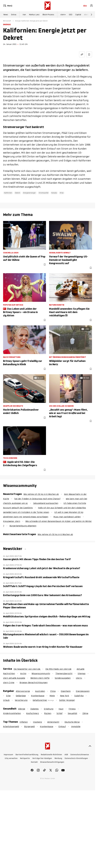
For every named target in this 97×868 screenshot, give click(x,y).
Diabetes (35, 709)
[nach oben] (90, 746)
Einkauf (62, 726)
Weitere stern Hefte (40, 678)
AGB (66, 755)
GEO (71, 15)
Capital (78, 15)
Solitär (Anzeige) (67, 700)
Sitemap (82, 673)
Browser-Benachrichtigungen (34, 682)
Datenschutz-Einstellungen (76, 758)
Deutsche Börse (72, 722)
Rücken (48, 713)
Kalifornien (8, 193)
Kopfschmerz (33, 713)
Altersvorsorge (23, 691)
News (6, 15)
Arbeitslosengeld (11, 726)
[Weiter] (91, 15)
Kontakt (34, 762)
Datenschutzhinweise (80, 755)
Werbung (58, 758)
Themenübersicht (64, 673)
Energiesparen (83, 691)
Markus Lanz (34, 15)
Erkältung (49, 709)
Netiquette (25, 758)
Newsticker (13, 549)
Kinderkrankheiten (12, 713)
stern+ (63, 15)
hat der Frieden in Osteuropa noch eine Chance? (37, 499)
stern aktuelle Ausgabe (14, 678)
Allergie (22, 709)
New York (65, 696)
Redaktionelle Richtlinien (51, 755)
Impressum (8, 755)
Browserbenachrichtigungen (52, 762)
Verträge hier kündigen (42, 758)
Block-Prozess (48, 15)
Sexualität (72, 713)
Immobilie (76, 726)
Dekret (18, 193)
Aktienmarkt (53, 722)
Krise (62, 193)
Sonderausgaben (63, 678)
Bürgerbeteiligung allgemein (23, 526)
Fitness (72, 709)
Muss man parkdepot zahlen (67, 517)
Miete (52, 696)
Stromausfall (44, 193)
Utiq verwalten (11, 758)
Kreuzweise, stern (12, 521)
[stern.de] (48, 6)
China (53, 691)
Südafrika (79, 696)
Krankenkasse (38, 696)
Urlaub (6, 700)
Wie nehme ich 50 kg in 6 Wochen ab (41, 494)
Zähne (85, 713)
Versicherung (21, 700)
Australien (40, 691)
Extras (14, 15)
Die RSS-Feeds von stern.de (58, 669)
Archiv (23, 673)
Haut (61, 709)
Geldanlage (21, 696)
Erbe (8, 696)
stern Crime (89, 15)
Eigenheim (66, 691)
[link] (91, 6)
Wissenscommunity (41, 673)
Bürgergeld (29, 726)
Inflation (24, 722)
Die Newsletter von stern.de (27, 669)
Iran (24, 15)
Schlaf (60, 713)
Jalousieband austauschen (46, 503)
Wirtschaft (7, 21)
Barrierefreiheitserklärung (27, 755)
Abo (85, 6)
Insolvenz (37, 722)
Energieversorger (29, 193)
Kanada (54, 193)
